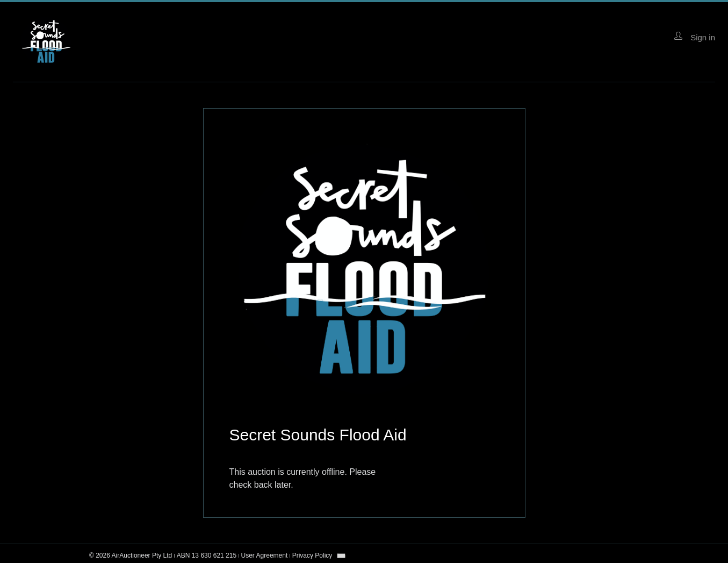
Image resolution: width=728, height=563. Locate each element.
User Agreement (265, 555)
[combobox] (341, 556)
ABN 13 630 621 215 (207, 555)
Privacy (312, 555)
